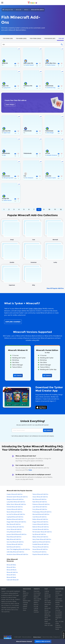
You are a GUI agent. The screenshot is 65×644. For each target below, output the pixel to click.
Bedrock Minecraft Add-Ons (41, 527)
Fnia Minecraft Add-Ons (39, 552)
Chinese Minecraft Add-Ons (15, 544)
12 (61, 209)
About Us (26, 593)
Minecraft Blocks (12, 570)
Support (25, 595)
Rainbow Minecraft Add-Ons (15, 519)
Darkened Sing (51, 88)
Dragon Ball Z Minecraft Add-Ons (16, 522)
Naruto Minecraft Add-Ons (14, 512)
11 (55, 209)
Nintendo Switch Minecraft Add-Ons (17, 497)
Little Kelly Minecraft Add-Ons (15, 552)
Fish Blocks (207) (50, 38)
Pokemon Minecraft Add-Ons (41, 504)
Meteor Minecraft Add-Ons (40, 537)
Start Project (10, 105)
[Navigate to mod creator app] (17, 397)
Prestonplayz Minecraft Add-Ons (42, 512)
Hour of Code (49, 625)
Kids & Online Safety (48, 637)
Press (25, 597)
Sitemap (25, 603)
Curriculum (37, 593)
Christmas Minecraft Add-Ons (15, 527)
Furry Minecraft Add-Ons (40, 509)
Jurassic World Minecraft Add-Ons (17, 534)
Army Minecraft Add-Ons (14, 532)
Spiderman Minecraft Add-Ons (41, 542)
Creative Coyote (51, 178)
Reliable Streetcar (52, 155)
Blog (24, 591)
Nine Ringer (50, 133)
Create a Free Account (43, 641)
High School (59, 606)
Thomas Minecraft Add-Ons (41, 547)
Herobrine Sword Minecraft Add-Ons (17, 554)
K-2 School (59, 612)
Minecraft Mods (11, 577)
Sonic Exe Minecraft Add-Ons (15, 542)
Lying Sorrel (7, 88)
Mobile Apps (27, 601)
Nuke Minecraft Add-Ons (40, 502)
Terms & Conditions (27, 637)
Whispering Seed (8, 178)
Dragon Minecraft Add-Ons (40, 522)
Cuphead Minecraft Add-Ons (15, 517)
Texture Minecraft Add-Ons (40, 494)
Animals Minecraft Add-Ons (41, 529)
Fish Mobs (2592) (21, 38)
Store (25, 610)
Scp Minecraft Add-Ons (39, 534)
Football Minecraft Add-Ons (41, 544)
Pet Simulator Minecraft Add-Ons (42, 532)
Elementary (59, 601)
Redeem (36, 597)
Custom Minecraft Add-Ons (40, 524)
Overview (37, 591)
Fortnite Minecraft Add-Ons (15, 507)
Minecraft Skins (11, 567)
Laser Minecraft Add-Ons (40, 507)
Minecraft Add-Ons (12, 572)
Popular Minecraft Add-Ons (40, 554)
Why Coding (37, 599)
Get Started (18, 375)
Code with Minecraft (13, 580)
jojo (5, 155)
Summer (36, 612)
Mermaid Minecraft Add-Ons (41, 514)
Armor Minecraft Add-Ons (14, 529)
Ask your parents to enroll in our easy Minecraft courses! (32, 425)
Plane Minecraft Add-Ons (14, 537)
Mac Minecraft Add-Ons (14, 524)
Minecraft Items (11, 575)
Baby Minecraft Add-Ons (14, 539)
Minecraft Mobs (11, 565)
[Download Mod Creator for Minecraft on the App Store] (41, 407)
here (30, 470)
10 (49, 209)
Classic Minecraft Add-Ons (40, 497)
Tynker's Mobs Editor (35, 309)
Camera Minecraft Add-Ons (15, 509)
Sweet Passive (8, 200)
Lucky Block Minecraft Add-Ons (16, 502)
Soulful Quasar (30, 65)
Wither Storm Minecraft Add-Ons (16, 504)
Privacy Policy (37, 637)
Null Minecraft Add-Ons (14, 547)
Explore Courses (13, 322)
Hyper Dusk (7, 133)
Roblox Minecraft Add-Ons (40, 519)
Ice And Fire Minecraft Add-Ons (16, 514)
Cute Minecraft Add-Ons (40, 517)
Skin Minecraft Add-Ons (39, 499)
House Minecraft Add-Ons (40, 549)
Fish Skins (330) (8, 38)
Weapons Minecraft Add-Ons (15, 499)
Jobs (24, 599)
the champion (29, 178)
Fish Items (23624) (35, 38)
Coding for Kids (9, 10)
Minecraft (19, 10)
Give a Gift (37, 595)
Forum (25, 608)
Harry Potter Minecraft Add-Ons (42, 539)
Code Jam (47, 623)
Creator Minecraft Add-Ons (15, 494)
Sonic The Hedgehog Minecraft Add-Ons (18, 549)
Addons (26, 10)
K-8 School (59, 614)
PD (56, 620)
